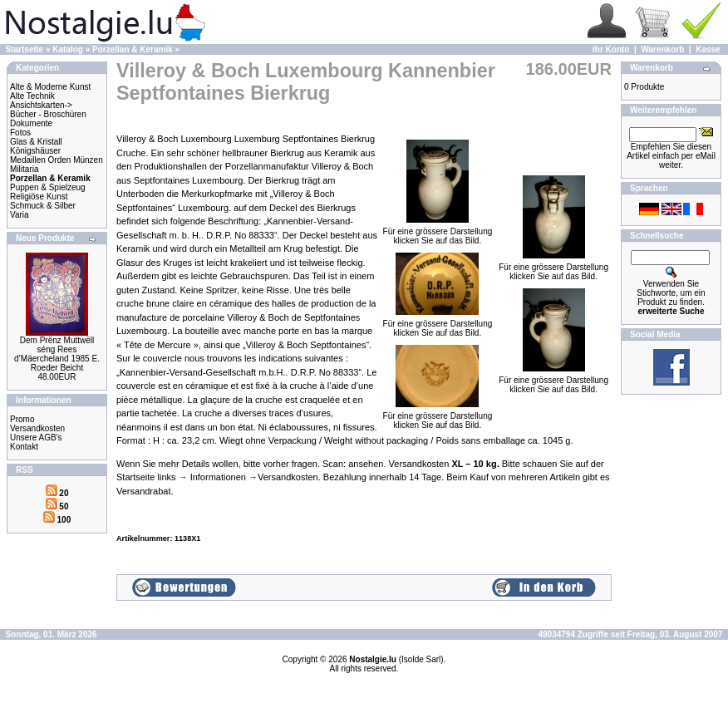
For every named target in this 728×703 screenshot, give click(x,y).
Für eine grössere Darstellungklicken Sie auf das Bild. (438, 232)
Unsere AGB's (36, 438)
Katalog (68, 49)
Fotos (20, 133)
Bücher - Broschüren (48, 114)
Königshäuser (35, 151)
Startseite (25, 49)
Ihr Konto (611, 49)
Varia (20, 215)
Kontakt (24, 447)
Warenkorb (662, 49)
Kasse (708, 49)
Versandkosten (37, 428)
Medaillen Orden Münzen (57, 160)
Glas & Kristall (36, 142)
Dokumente (31, 123)
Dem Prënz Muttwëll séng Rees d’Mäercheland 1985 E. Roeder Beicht (57, 354)
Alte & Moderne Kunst (50, 87)
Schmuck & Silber (43, 206)
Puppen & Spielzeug (48, 187)
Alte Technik (32, 96)
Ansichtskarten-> (41, 105)
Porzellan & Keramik (133, 49)
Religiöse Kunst (39, 197)
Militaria (24, 169)
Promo (22, 419)
